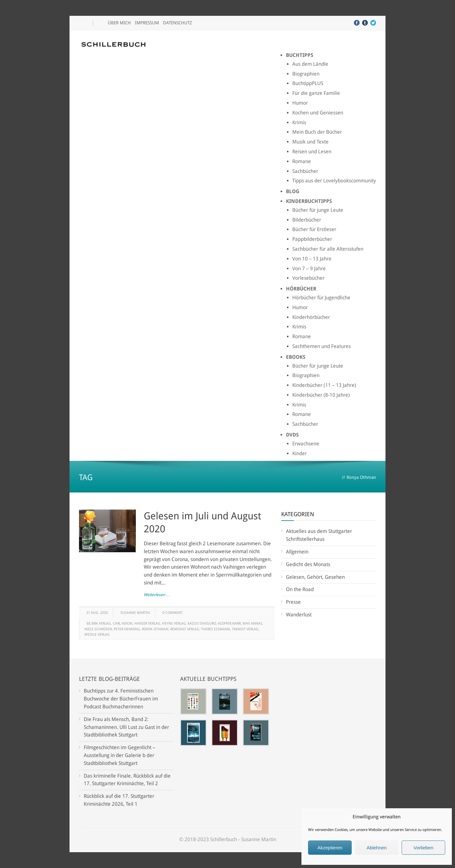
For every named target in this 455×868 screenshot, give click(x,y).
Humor (300, 103)
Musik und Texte (310, 142)
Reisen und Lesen (312, 152)
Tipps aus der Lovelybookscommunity (334, 181)
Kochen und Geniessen (318, 113)
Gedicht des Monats (308, 564)
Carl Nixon (123, 623)
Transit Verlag (245, 629)
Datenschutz (178, 23)
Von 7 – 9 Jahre (309, 269)
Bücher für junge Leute (318, 210)
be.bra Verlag (99, 623)
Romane (302, 161)
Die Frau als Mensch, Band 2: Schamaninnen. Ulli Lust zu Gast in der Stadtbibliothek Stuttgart (126, 727)
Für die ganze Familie (316, 93)
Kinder (300, 453)
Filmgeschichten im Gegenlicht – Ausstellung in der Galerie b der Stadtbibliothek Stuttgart (119, 755)
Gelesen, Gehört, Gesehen (315, 577)
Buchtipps (300, 55)
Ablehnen (376, 848)
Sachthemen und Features (322, 346)
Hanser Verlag (147, 623)
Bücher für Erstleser (314, 229)
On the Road (300, 589)
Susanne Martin (135, 613)
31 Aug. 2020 (97, 613)
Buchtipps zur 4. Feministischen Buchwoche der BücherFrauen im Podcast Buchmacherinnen (121, 699)
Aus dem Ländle (310, 64)
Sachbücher (305, 171)
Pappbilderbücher (312, 239)
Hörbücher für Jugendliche (321, 298)
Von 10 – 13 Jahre (312, 259)
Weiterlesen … (157, 595)
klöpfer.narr (229, 623)
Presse (293, 602)
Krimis (299, 122)
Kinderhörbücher (311, 317)
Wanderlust (299, 615)
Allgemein (297, 552)
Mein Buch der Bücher (317, 132)
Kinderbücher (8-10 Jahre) (321, 395)
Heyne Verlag (174, 623)
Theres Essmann (215, 629)
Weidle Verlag (97, 635)
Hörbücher (301, 289)
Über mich (119, 23)
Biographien (306, 74)
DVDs (292, 435)
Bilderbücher (307, 220)
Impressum (147, 23)
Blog (293, 191)
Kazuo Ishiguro (202, 623)
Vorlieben (424, 848)
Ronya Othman (155, 629)
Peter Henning (127, 629)
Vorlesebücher (308, 278)
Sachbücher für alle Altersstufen (328, 249)
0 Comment (173, 613)
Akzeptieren (330, 848)
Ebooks (296, 357)
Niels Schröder (98, 629)
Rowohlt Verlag (185, 629)
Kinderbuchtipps (309, 201)
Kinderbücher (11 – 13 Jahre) (324, 385)
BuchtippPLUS (308, 83)
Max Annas (252, 623)
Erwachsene (306, 444)
